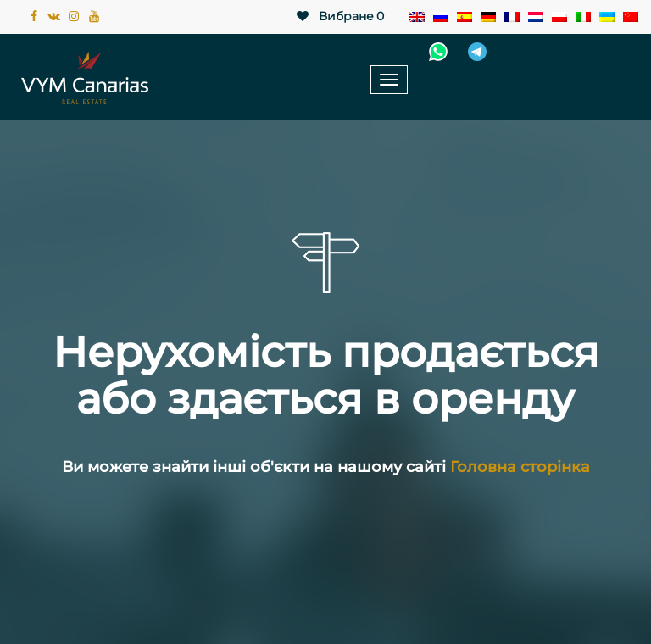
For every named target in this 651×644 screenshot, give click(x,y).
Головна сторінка (520, 467)
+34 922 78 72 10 (568, 52)
